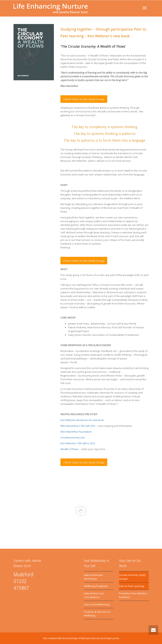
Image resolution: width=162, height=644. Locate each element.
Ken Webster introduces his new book (82, 420)
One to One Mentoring (97, 604)
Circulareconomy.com (73, 437)
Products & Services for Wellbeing (97, 614)
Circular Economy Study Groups (132, 577)
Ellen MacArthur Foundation (76, 432)
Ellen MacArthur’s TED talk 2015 (78, 426)
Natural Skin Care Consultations (94, 595)
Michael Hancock (90, 638)
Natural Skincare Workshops (93, 577)
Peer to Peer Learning (131, 586)
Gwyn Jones (112, 638)
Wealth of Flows (69, 449)
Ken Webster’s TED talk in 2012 (78, 443)
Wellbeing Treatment (96, 586)
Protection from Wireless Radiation (133, 595)
